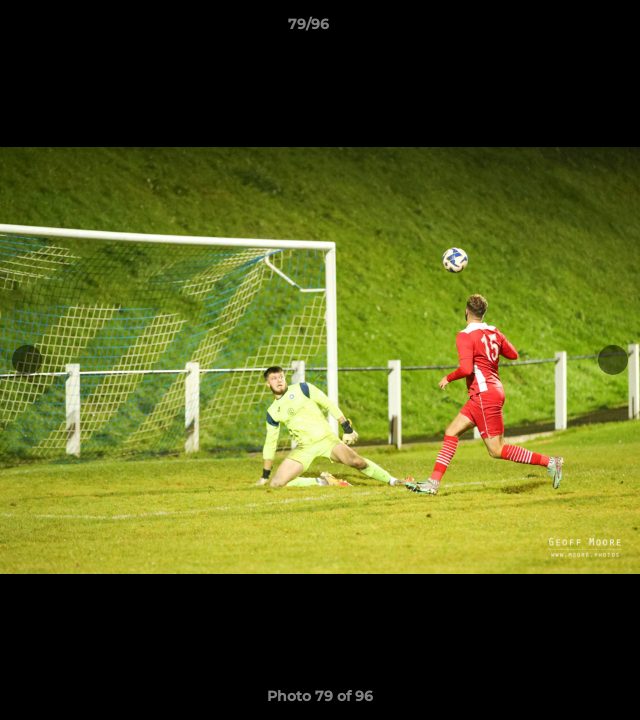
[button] (568, 29)
